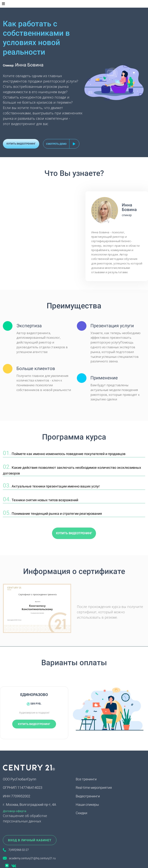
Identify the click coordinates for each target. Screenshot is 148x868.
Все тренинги (86, 779)
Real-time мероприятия (94, 788)
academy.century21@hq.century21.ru (31, 858)
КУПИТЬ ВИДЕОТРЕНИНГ (21, 144)
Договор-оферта (15, 811)
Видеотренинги (88, 796)
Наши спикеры (87, 805)
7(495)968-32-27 (19, 850)
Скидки (81, 813)
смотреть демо (56, 144)
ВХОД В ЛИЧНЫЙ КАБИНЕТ (30, 840)
